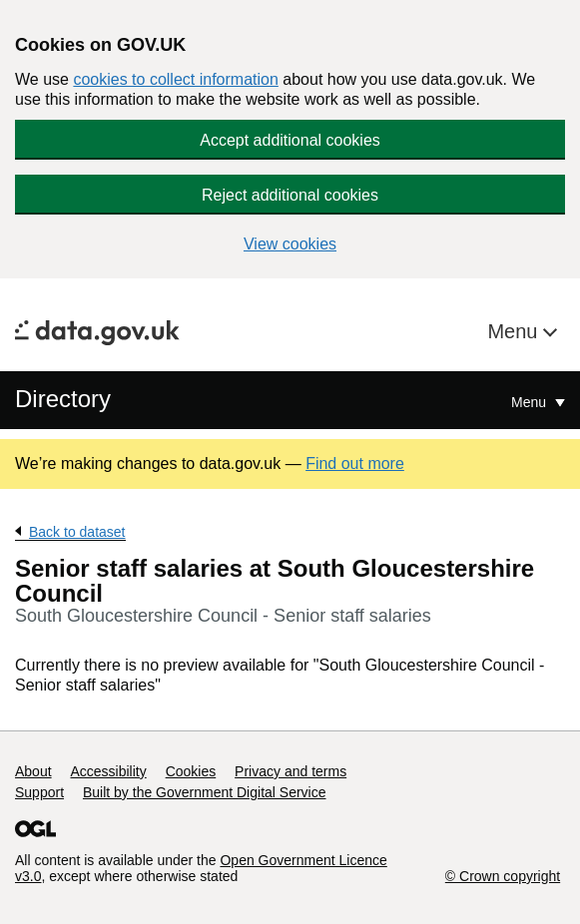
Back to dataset (77, 532)
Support (39, 792)
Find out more (355, 463)
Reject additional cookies (290, 195)
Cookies (191, 771)
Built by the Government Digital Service (205, 792)
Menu (515, 331)
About (33, 771)
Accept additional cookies (290, 140)
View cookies (290, 244)
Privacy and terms (290, 771)
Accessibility (108, 771)
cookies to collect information (175, 79)
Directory (63, 399)
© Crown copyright (503, 876)
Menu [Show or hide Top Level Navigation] (531, 402)
